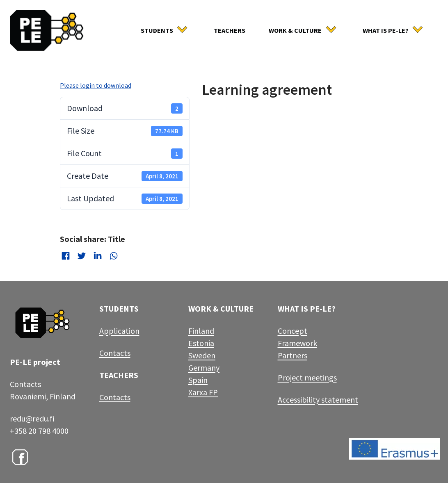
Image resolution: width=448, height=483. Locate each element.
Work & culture (295, 30)
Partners (293, 355)
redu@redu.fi (32, 418)
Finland (201, 331)
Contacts (115, 353)
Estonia (201, 343)
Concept (293, 331)
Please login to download (96, 85)
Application (119, 331)
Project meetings (307, 377)
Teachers (230, 30)
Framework (297, 343)
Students (157, 30)
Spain (198, 380)
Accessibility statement (318, 400)
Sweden (202, 355)
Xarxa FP (203, 392)
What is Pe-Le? (386, 30)
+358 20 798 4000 (39, 431)
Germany (204, 368)
